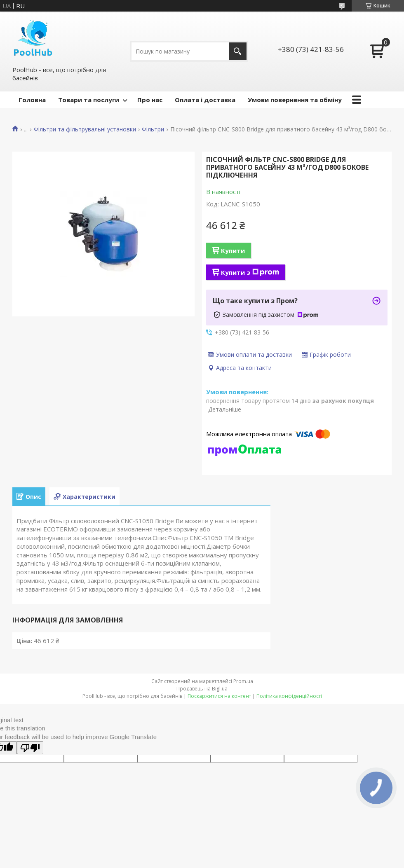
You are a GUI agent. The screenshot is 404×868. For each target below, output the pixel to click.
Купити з (250, 272)
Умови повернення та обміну (295, 100)
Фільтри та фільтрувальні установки (85, 129)
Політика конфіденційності (289, 696)
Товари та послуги (89, 100)
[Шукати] (238, 51)
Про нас (150, 100)
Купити (233, 250)
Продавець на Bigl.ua (202, 689)
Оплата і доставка (205, 100)
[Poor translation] (30, 748)
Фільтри (153, 129)
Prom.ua (243, 681)
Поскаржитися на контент (219, 696)
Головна (32, 100)
